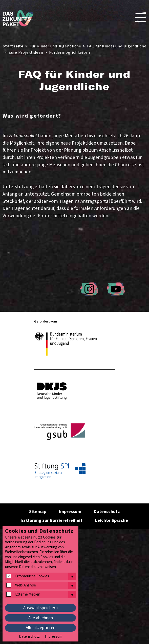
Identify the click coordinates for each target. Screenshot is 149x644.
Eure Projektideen (26, 52)
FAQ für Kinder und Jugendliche (117, 46)
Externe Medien (28, 595)
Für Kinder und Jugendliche (55, 46)
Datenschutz (107, 512)
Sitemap (38, 512)
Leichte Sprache (112, 520)
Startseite (13, 46)
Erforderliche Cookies (32, 576)
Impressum (70, 512)
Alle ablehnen (41, 618)
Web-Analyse (26, 585)
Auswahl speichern (40, 608)
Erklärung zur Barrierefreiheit (52, 520)
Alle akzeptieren (41, 628)
